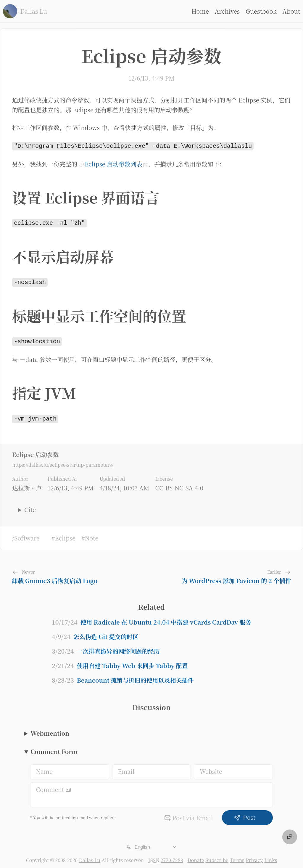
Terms (237, 857)
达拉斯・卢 (27, 485)
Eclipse (65, 535)
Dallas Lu (90, 857)
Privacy (254, 857)
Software (27, 535)
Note (92, 535)
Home (200, 11)
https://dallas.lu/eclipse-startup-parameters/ (63, 462)
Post (244, 815)
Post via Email (188, 815)
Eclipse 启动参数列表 (113, 163)
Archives (227, 11)
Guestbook (261, 11)
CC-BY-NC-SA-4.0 (179, 485)
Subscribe (217, 857)
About (291, 11)
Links (271, 857)
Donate (196, 857)
